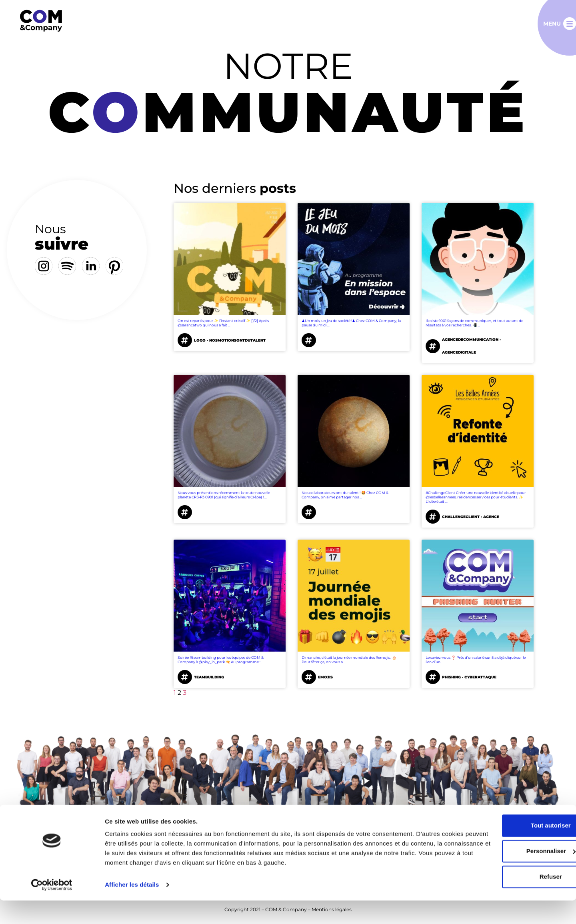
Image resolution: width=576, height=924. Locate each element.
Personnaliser (509, 875)
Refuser (509, 900)
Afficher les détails (132, 908)
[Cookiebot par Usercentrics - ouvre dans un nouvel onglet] (52, 908)
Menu (552, 24)
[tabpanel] (354, 440)
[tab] (98, 178)
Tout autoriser (509, 849)
